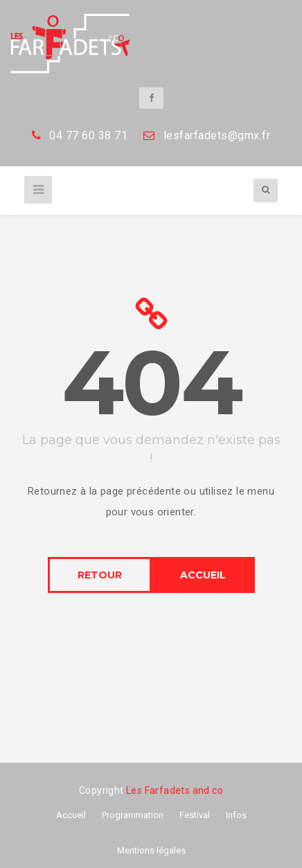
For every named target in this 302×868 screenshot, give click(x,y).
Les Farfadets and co (175, 790)
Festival (195, 815)
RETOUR (100, 575)
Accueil (71, 815)
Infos (236, 815)
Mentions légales (151, 850)
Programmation (133, 815)
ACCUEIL (203, 575)
